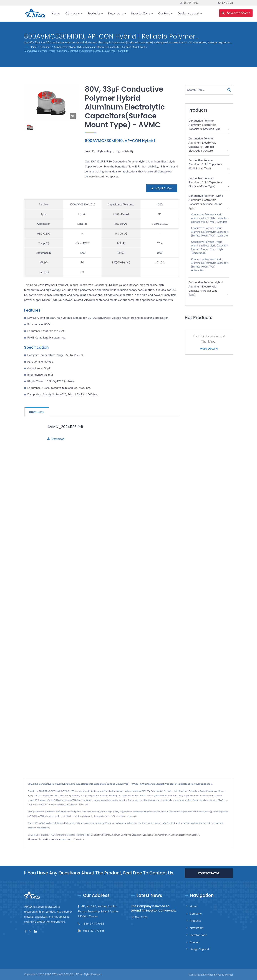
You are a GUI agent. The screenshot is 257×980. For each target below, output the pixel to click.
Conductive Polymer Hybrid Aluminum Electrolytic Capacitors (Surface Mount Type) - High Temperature (210, 247)
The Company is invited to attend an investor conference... (154, 908)
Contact (165, 13)
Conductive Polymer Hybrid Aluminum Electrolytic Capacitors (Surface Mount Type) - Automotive (210, 265)
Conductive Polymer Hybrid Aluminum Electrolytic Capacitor (171, 835)
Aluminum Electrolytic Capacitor (43, 839)
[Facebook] (26, 931)
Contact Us (79, 839)
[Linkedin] (36, 931)
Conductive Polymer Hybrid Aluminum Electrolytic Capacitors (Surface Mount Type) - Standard (210, 218)
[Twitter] (30, 931)
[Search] (200, 3)
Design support (190, 13)
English (228, 3)
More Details (209, 349)
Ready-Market (225, 975)
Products (95, 13)
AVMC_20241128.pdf (66, 427)
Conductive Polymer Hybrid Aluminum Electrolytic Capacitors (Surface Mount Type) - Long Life (76, 51)
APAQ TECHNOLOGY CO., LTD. (62, 974)
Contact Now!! (209, 873)
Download (56, 439)
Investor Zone (142, 13)
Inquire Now (162, 188)
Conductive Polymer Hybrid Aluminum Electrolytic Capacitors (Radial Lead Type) (206, 288)
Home (56, 13)
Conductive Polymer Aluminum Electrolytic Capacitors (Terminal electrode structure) (202, 144)
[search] (181, 3)
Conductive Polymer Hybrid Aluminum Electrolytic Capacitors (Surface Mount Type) (100, 47)
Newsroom (117, 13)
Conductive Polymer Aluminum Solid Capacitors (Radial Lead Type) (205, 164)
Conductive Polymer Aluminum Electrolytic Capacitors (116, 835)
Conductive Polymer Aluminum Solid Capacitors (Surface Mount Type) (205, 182)
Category (45, 47)
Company (74, 13)
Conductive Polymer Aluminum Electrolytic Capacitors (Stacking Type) (205, 125)
